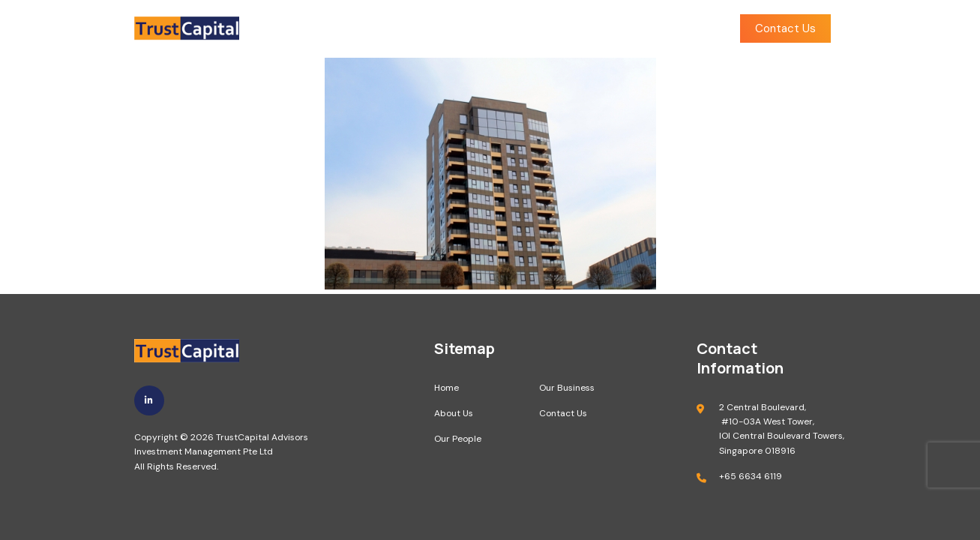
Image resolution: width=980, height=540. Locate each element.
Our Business (585, 29)
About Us (412, 29)
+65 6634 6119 (751, 476)
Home (343, 29)
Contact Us (785, 28)
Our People (494, 29)
